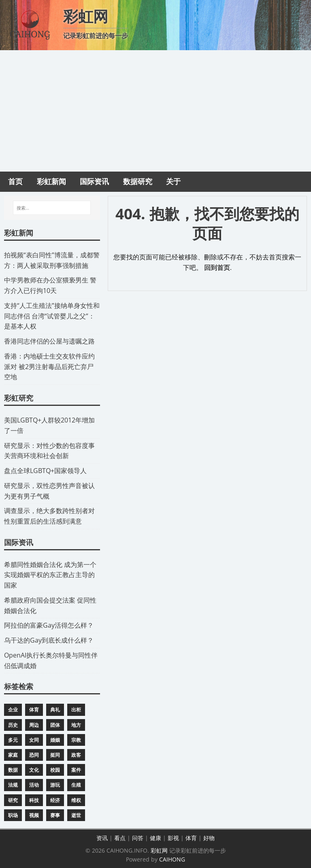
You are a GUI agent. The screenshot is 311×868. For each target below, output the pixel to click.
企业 (13, 710)
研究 (13, 800)
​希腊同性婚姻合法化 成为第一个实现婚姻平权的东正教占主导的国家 (50, 575)
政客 (76, 755)
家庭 (13, 755)
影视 (173, 838)
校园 (55, 770)
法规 (13, 785)
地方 (76, 725)
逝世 (76, 815)
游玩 (55, 785)
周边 (34, 725)
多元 (13, 740)
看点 (120, 838)
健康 (155, 838)
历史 (13, 725)
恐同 (34, 755)
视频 (34, 815)
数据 (13, 770)
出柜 (76, 710)
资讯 (102, 838)
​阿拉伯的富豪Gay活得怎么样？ (49, 625)
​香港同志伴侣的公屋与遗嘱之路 (49, 341)
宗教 (76, 740)
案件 (76, 770)
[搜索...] (52, 208)
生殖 (76, 785)
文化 (34, 770)
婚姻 (55, 740)
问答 (138, 838)
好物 (209, 838)
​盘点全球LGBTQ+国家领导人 (45, 471)
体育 (34, 710)
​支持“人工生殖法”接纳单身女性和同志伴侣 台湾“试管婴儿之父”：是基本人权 (52, 316)
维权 (76, 800)
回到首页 (217, 267)
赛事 (55, 815)
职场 (13, 815)
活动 (34, 785)
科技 (34, 800)
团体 (55, 725)
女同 (34, 740)
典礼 (55, 710)
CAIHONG (172, 859)
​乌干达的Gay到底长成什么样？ (49, 640)
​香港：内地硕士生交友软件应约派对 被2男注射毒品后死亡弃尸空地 (49, 367)
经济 (55, 800)
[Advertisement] (155, 111)
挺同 (55, 755)
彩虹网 (159, 850)
